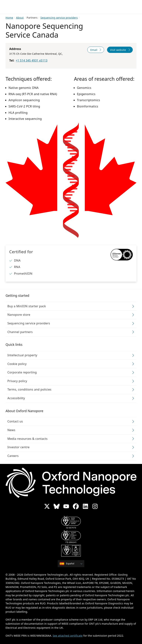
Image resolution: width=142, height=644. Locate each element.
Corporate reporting (22, 372)
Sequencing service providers (29, 323)
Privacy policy (17, 381)
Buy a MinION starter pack (27, 306)
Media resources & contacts (27, 439)
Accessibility (16, 398)
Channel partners (20, 332)
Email (94, 50)
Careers (13, 456)
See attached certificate (68, 636)
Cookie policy (17, 364)
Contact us (15, 421)
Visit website (118, 50)
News (11, 430)
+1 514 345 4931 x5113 (32, 60)
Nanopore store (19, 315)
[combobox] (72, 564)
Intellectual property (22, 355)
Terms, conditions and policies (29, 389)
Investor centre (18, 447)
